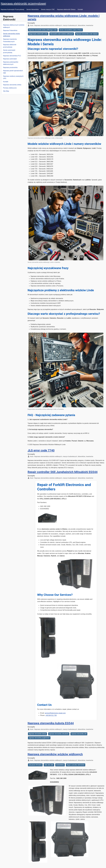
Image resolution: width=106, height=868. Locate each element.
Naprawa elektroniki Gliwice (66, 9)
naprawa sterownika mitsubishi (59, 734)
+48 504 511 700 (51, 715)
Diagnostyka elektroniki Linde (38, 34)
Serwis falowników (33, 9)
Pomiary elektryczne (10, 88)
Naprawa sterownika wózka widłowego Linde (43, 30)
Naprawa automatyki (10, 59)
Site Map (6, 91)
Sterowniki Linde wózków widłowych (62, 34)
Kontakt (80, 9)
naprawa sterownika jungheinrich (39, 738)
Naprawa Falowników (10, 30)
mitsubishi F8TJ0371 (35, 765)
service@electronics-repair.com (55, 713)
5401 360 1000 (49, 765)
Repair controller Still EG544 (76, 765)
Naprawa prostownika (10, 67)
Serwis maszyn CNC (48, 9)
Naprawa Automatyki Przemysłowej (12, 9)
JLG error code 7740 (41, 450)
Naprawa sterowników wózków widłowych (55, 754)
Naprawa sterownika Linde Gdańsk (87, 34)
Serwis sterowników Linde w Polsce (71, 30)
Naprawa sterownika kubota (37, 734)
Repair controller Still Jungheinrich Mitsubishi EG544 (63, 472)
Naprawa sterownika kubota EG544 (51, 723)
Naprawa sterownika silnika (12, 85)
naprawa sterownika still (79, 734)
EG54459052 (60, 765)
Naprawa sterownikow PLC (12, 56)
